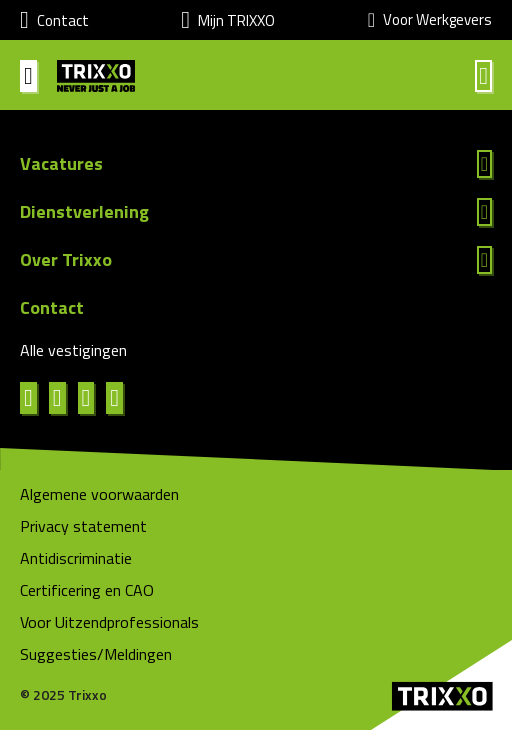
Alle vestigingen (73, 350)
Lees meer (256, 164)
